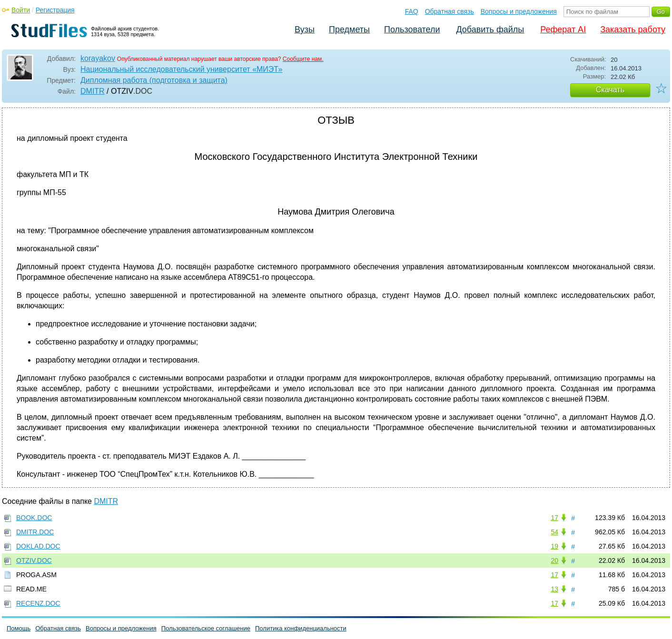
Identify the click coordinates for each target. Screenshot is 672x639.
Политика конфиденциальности (301, 628)
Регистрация (55, 10)
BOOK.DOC (34, 518)
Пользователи (412, 29)
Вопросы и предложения (519, 11)
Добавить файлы (490, 29)
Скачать (610, 90)
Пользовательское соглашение (206, 628)
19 (554, 546)
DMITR (93, 91)
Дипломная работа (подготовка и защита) (154, 80)
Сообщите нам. (303, 59)
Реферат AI (563, 29)
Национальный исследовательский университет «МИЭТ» (181, 69)
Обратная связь (450, 11)
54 (554, 532)
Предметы (349, 29)
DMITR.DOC (35, 532)
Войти (21, 10)
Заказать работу (633, 29)
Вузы (305, 29)
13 (554, 589)
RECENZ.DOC (38, 603)
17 (554, 518)
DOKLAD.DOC (38, 546)
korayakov (98, 58)
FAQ (412, 11)
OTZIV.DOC (34, 560)
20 (554, 560)
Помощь (19, 628)
